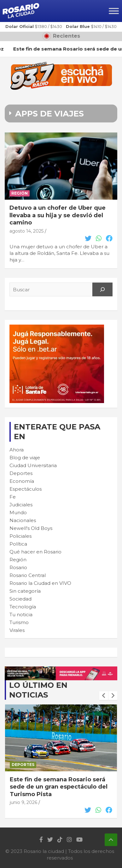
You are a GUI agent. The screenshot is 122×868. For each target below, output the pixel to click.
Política (18, 544)
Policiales (20, 536)
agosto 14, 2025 (26, 231)
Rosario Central (28, 575)
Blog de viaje (25, 458)
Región (20, 193)
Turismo (19, 622)
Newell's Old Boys (31, 528)
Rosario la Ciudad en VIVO (40, 583)
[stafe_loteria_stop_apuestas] (61, 670)
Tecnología (23, 607)
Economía (22, 481)
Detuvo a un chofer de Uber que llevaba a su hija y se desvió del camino (58, 215)
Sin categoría (25, 591)
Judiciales (21, 505)
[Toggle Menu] (114, 11)
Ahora (17, 450)
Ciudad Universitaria (33, 465)
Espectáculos (26, 489)
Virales (17, 630)
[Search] (102, 289)
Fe (13, 497)
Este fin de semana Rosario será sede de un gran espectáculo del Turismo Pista (59, 787)
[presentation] (104, 696)
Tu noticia (21, 615)
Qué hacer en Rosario (35, 552)
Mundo (18, 512)
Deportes (21, 473)
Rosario (18, 567)
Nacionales (23, 520)
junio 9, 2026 (23, 802)
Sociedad (20, 599)
